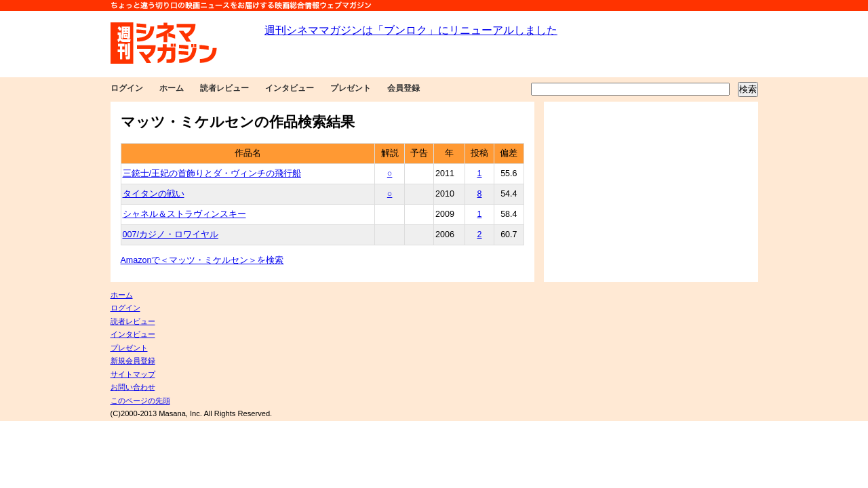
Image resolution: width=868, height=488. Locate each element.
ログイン (127, 88)
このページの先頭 (140, 401)
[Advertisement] (651, 192)
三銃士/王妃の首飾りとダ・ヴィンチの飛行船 (212, 174)
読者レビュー (224, 88)
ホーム (172, 88)
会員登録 (403, 88)
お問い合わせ (133, 387)
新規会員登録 (133, 361)
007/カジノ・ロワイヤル (171, 235)
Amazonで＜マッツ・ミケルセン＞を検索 (202, 260)
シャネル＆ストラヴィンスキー (184, 214)
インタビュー (290, 88)
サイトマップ (133, 374)
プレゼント (351, 88)
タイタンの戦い (154, 194)
